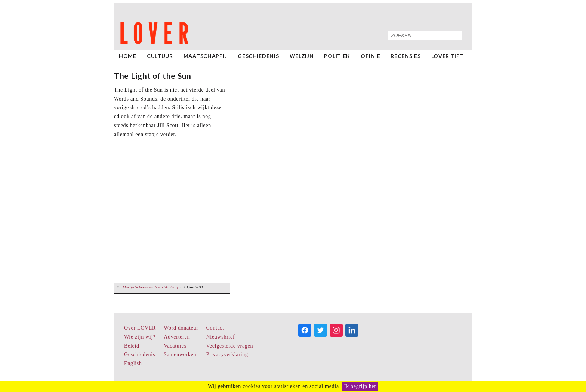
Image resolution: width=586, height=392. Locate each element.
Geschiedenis (258, 56)
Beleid (132, 346)
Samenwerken (180, 354)
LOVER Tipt (448, 56)
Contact (215, 328)
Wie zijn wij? (140, 337)
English (133, 363)
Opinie (370, 56)
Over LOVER (140, 328)
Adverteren (177, 337)
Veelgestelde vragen (230, 346)
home (128, 56)
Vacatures (175, 346)
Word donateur (181, 328)
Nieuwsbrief (221, 337)
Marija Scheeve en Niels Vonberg (150, 287)
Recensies (405, 56)
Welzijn (302, 56)
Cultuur (160, 56)
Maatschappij (205, 56)
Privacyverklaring (227, 354)
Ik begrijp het (360, 386)
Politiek (337, 56)
